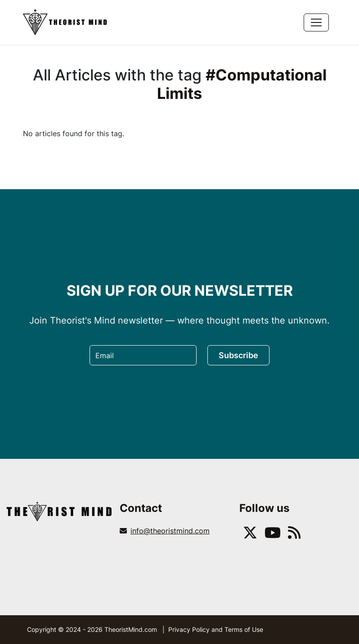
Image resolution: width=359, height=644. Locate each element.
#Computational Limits (242, 84)
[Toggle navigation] (316, 22)
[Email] (143, 355)
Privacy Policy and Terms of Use (216, 629)
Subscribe (238, 355)
